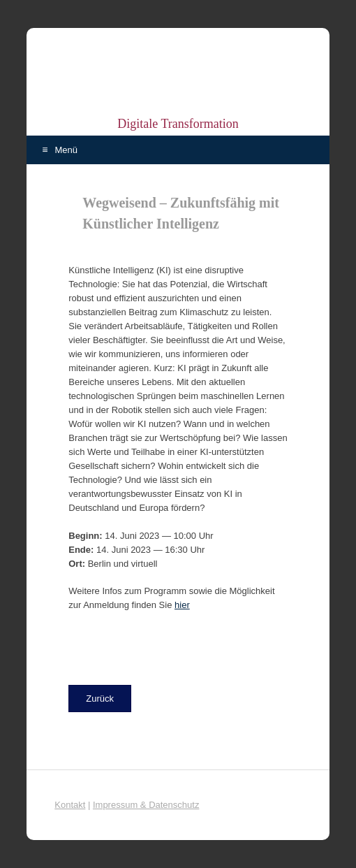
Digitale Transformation (178, 124)
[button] (100, 699)
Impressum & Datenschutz (146, 805)
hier (182, 605)
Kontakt (70, 805)
